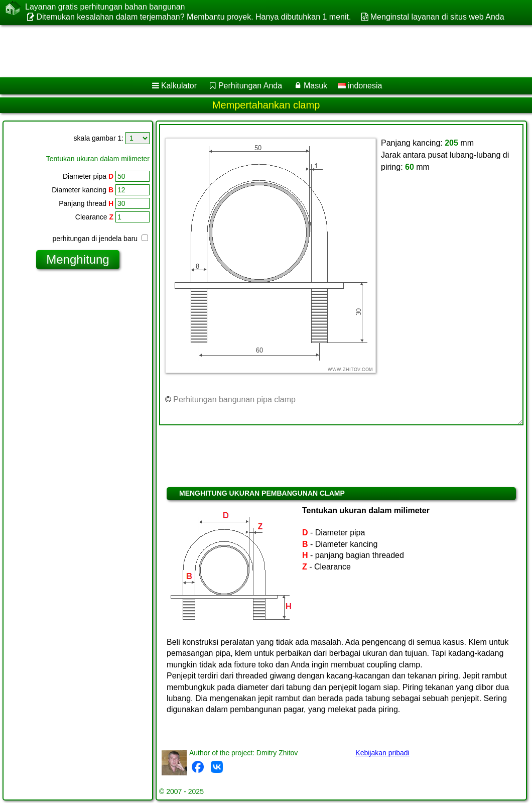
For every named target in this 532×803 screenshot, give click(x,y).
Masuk (315, 86)
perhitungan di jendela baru (100, 239)
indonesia (360, 86)
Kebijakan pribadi (382, 753)
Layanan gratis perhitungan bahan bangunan (105, 7)
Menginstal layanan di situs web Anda (437, 17)
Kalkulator (179, 86)
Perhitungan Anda (250, 86)
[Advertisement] (256, 51)
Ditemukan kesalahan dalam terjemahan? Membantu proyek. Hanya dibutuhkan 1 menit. (193, 17)
